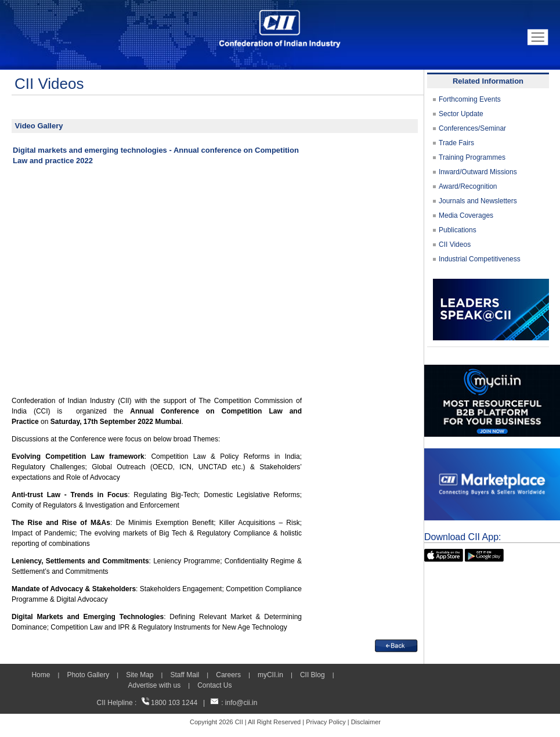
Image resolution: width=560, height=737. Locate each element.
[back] (396, 645)
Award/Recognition (468, 186)
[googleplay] (484, 554)
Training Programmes (472, 157)
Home (41, 675)
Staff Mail (185, 675)
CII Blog (312, 675)
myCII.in (270, 675)
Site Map (140, 675)
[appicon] (444, 554)
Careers (228, 675)
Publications (458, 230)
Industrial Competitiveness (480, 259)
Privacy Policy (326, 722)
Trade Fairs (456, 143)
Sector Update (461, 114)
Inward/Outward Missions (478, 172)
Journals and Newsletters (478, 201)
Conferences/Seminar (472, 128)
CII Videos (455, 245)
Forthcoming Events (470, 99)
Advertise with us (154, 685)
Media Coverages (466, 215)
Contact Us (214, 685)
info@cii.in (241, 703)
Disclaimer (366, 722)
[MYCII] (492, 370)
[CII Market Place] (492, 454)
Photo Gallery (88, 675)
